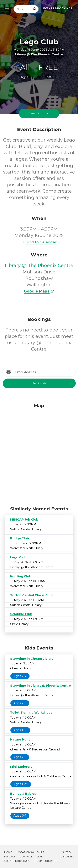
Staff (40, 856)
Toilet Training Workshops (31, 713)
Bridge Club (20, 538)
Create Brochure (17, 861)
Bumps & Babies (23, 794)
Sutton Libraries (67, 854)
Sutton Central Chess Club (31, 595)
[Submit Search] (35, 9)
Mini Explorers (21, 767)
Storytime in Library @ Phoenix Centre (41, 686)
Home (8, 852)
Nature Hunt (20, 739)
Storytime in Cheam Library (32, 659)
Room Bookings (46, 861)
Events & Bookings (58, 8)
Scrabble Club (21, 614)
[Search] (22, 9)
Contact (26, 856)
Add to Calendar (39, 242)
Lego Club (18, 557)
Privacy (10, 856)
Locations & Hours (30, 852)
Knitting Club (21, 576)
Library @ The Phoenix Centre (39, 265)
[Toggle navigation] (6, 9)
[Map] (39, 454)
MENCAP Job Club (24, 520)
